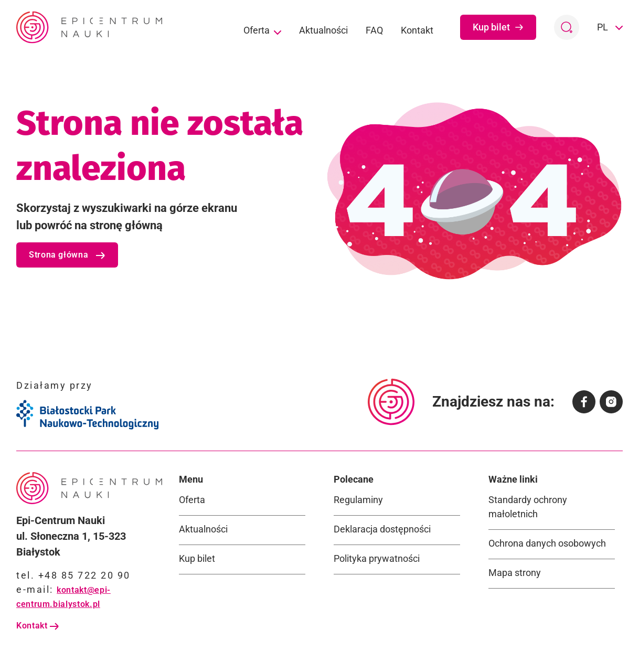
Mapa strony (515, 573)
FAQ (374, 30)
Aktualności (323, 30)
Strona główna (67, 255)
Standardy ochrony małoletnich (528, 507)
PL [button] (604, 27)
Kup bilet (498, 27)
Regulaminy (358, 500)
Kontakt (417, 30)
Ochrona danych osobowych (547, 543)
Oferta (262, 31)
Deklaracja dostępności (382, 529)
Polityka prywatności (377, 558)
